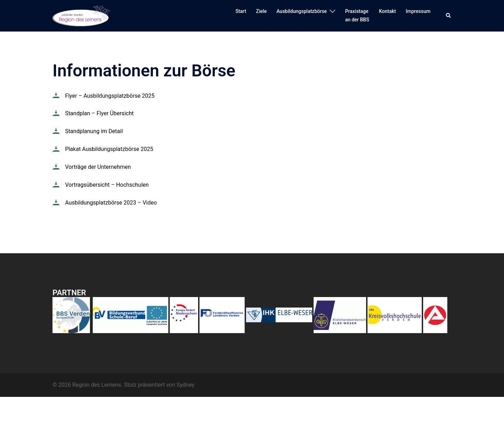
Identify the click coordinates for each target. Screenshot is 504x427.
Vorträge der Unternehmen (98, 167)
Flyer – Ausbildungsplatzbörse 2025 (110, 96)
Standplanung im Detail (94, 131)
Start (241, 11)
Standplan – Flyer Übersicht (99, 113)
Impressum (418, 11)
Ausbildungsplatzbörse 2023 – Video (111, 203)
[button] (449, 16)
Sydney (186, 385)
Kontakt (388, 11)
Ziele (261, 11)
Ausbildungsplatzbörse (302, 11)
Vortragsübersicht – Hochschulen (107, 185)
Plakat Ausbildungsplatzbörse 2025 (109, 149)
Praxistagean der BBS (357, 15)
